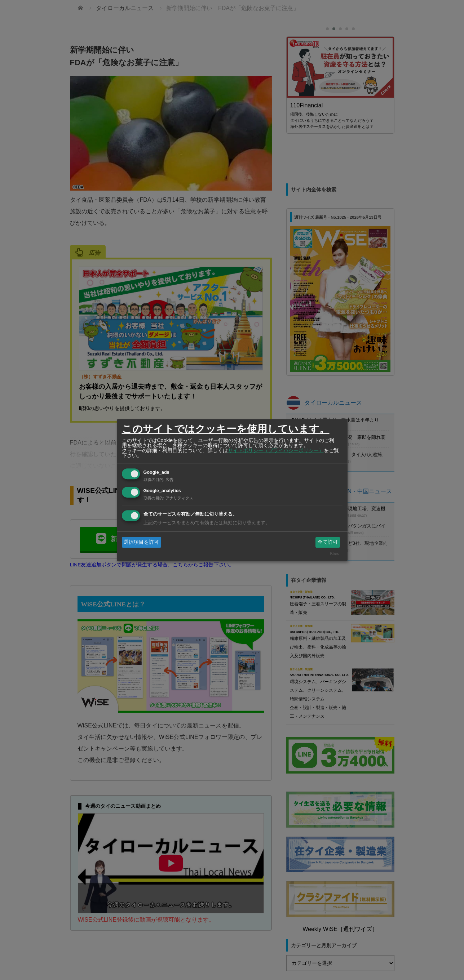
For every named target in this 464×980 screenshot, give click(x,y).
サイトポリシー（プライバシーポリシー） (276, 450)
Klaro (335, 554)
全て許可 (328, 542)
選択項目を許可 (141, 542)
